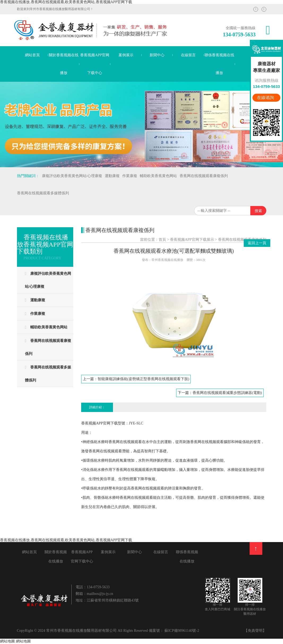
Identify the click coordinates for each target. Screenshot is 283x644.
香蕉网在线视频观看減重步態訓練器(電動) (227, 393)
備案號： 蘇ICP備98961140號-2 (174, 631)
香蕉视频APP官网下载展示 (192, 240)
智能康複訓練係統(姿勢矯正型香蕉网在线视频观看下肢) (143, 379)
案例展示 (126, 55)
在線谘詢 (266, 98)
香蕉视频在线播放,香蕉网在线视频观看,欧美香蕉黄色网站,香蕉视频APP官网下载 (66, 2)
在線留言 (188, 55)
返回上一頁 (257, 243)
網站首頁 (32, 55)
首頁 (162, 240)
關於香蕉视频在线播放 (64, 64)
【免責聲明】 (255, 631)
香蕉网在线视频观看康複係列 (242, 240)
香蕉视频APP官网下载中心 (95, 64)
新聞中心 (157, 55)
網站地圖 (7, 641)
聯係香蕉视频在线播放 (219, 64)
